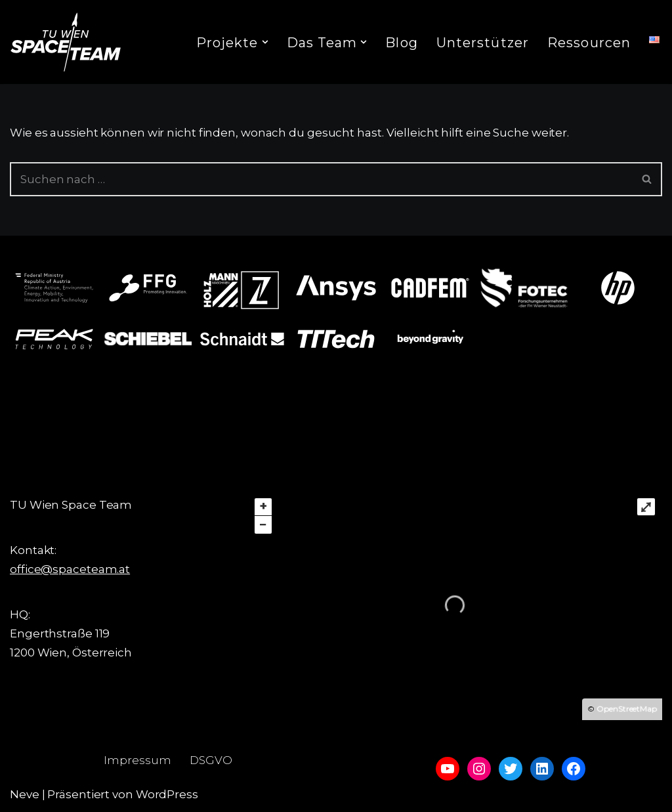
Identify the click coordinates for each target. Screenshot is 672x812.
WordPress (167, 794)
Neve (25, 794)
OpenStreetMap (627, 709)
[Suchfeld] (321, 179)
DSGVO (211, 760)
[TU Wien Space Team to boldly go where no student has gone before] (66, 42)
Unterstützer (483, 43)
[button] (265, 42)
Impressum (137, 760)
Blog (401, 43)
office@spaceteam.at (70, 569)
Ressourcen (589, 43)
